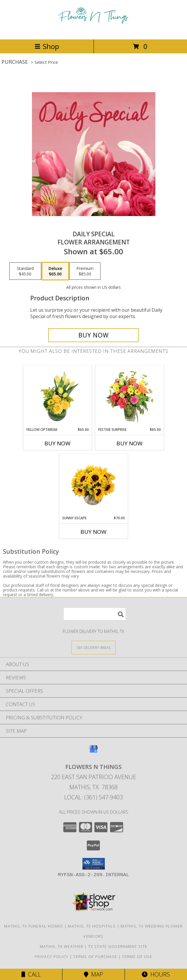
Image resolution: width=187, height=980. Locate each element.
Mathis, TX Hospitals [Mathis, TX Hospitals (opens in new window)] (92, 926)
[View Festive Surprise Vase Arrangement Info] (130, 397)
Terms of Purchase (95, 957)
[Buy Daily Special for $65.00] (93, 335)
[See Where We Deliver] (93, 647)
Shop (47, 46)
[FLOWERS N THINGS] (93, 31)
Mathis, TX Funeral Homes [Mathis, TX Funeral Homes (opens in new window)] (34, 926)
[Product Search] (95, 614)
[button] (94, 864)
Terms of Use (137, 957)
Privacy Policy (52, 957)
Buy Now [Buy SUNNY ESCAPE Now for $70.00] (93, 532)
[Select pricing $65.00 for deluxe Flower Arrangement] (55, 271)
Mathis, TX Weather (62, 946)
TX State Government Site (118, 946)
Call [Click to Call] (31, 974)
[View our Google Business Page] (93, 752)
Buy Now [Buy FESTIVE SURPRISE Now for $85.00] (130, 443)
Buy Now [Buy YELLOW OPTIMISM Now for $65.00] (57, 443)
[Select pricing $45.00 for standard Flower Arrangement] (25, 271)
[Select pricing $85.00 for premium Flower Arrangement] (85, 271)
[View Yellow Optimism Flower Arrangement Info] (58, 397)
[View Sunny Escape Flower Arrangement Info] (94, 485)
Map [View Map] (93, 974)
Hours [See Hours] (156, 974)
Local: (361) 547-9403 (93, 797)
